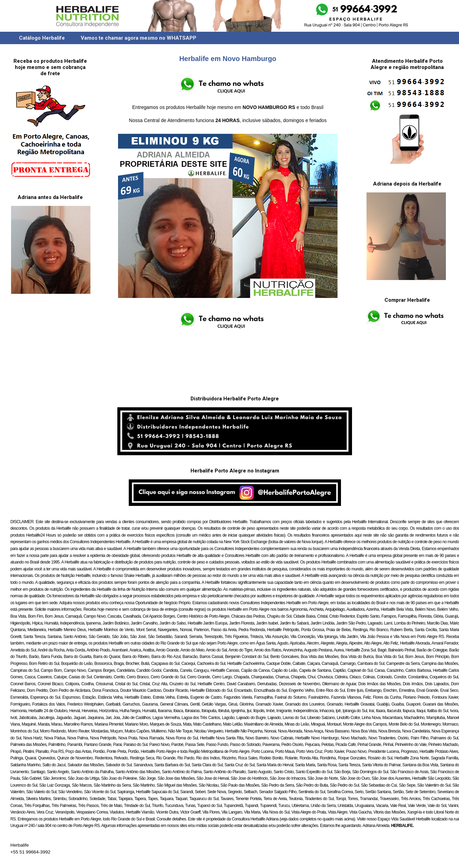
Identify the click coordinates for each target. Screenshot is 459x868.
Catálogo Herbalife (42, 38)
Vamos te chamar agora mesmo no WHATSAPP (139, 38)
